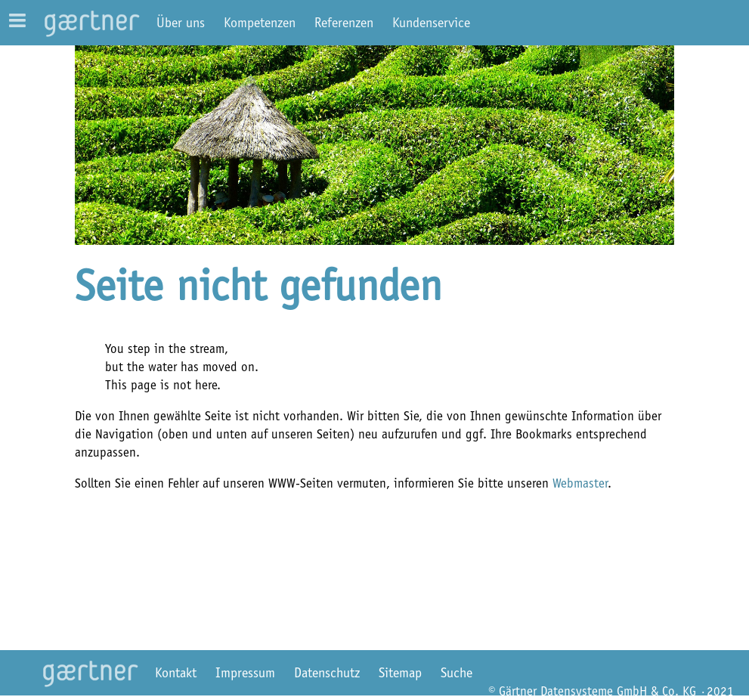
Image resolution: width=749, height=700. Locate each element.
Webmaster (580, 483)
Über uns (181, 23)
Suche (457, 673)
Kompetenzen (260, 23)
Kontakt (176, 673)
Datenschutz (327, 673)
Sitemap (400, 673)
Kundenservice (431, 23)
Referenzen (344, 23)
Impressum (245, 673)
